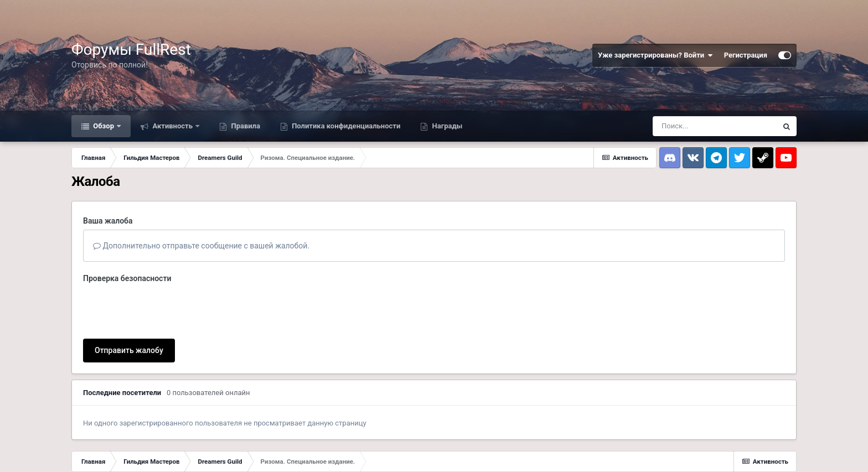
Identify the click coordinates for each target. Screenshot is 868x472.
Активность (172, 126)
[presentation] (167, 309)
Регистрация (746, 55)
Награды (446, 126)
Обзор (104, 126)
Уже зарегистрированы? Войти (655, 55)
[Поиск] (715, 126)
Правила (245, 126)
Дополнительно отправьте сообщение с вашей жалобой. (201, 246)
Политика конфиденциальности (345, 126)
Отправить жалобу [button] (129, 350)
